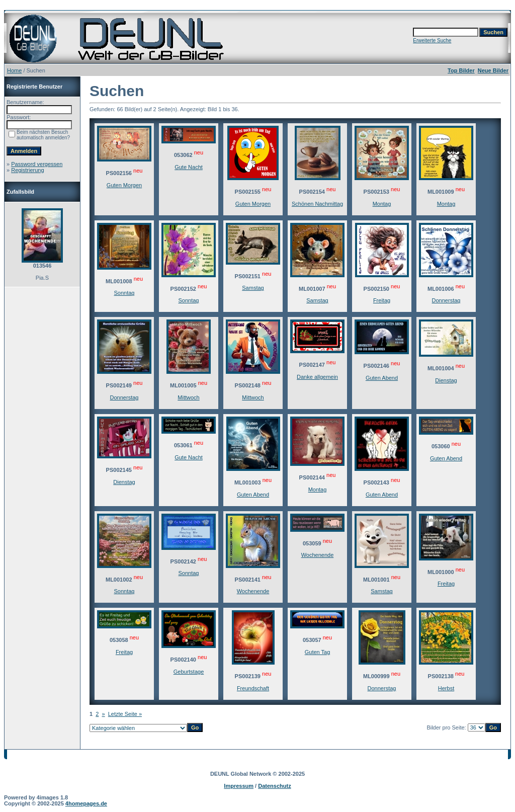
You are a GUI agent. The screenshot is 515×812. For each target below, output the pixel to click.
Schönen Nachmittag (317, 204)
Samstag (253, 288)
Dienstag (446, 380)
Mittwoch (188, 397)
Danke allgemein (317, 377)
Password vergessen (37, 164)
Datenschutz (274, 786)
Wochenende (253, 591)
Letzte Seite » (125, 714)
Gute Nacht (189, 167)
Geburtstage (189, 672)
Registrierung (27, 170)
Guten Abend (382, 378)
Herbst (446, 688)
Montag (382, 204)
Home (14, 70)
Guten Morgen (124, 185)
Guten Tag (318, 652)
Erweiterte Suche (432, 40)
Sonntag (124, 293)
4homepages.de (86, 803)
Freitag (382, 300)
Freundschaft (253, 688)
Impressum (239, 786)
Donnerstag (446, 300)
